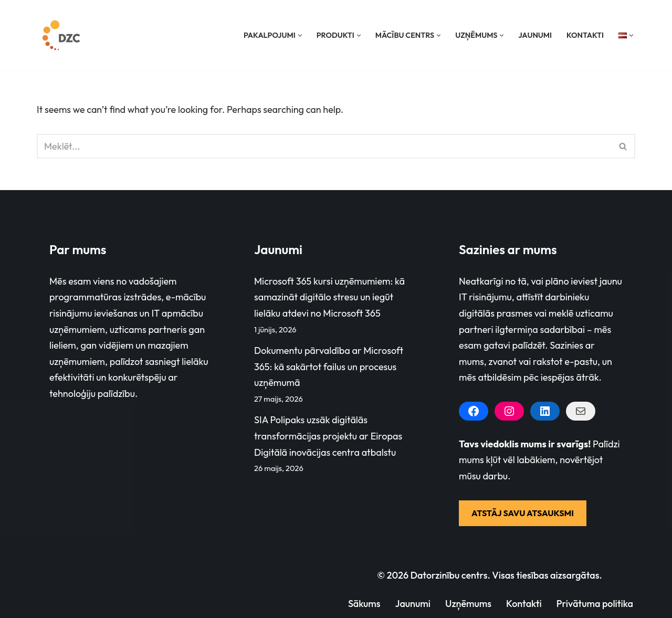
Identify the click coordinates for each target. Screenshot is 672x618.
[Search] (324, 146)
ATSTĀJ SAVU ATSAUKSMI (523, 513)
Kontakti (585, 35)
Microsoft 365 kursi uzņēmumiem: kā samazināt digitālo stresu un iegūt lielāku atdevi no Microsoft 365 (329, 297)
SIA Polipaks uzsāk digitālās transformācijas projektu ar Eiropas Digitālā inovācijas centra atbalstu (328, 436)
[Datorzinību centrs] (62, 35)
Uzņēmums (468, 604)
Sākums (364, 604)
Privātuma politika (595, 604)
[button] (300, 35)
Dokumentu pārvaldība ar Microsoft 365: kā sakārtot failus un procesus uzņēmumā (329, 366)
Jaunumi (535, 35)
